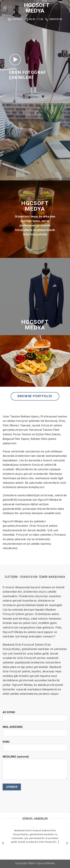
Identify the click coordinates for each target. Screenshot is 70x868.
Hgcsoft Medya (35, 8)
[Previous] (3, 843)
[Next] (67, 843)
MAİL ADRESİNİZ (35, 732)
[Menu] (5, 8)
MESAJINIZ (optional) (35, 769)
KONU (35, 747)
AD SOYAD (35, 717)
